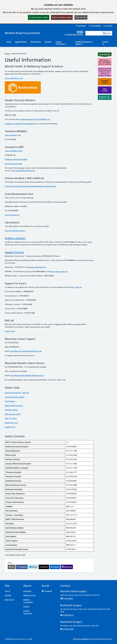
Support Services (14, 252)
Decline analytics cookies (62, 17)
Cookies (26, 607)
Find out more (81, 17)
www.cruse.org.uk (12, 215)
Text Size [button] (108, 26)
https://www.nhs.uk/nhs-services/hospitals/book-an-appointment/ (30, 186)
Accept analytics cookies (39, 17)
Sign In (7, 591)
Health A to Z (10, 427)
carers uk (78, 287)
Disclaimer (27, 591)
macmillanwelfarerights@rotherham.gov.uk (27, 375)
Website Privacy (30, 595)
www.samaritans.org (38, 267)
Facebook (47, 591)
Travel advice (10, 401)
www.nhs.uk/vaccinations (15, 231)
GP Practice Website (81, 639)
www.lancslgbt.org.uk (14, 151)
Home (7, 54)
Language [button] (81, 26)
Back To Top (9, 600)
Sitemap (8, 595)
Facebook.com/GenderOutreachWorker (20, 124)
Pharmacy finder (11, 410)
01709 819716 (67, 615)
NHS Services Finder (13, 414)
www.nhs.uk (10, 331)
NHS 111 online (11, 418)
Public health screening (14, 406)
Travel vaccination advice (15, 397)
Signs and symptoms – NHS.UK (17, 393)
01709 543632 (94, 26)
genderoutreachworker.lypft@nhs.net (35, 119)
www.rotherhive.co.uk (14, 78)
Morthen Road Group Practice (22, 33)
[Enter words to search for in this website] (94, 33)
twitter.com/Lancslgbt (13, 164)
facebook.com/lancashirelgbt (16, 159)
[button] (21, 43)
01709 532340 (67, 629)
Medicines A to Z (11, 423)
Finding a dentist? (15, 238)
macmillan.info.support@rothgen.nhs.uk (26, 351)
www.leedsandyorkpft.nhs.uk (23, 171)
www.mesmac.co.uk (13, 135)
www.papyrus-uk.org (59, 271)
